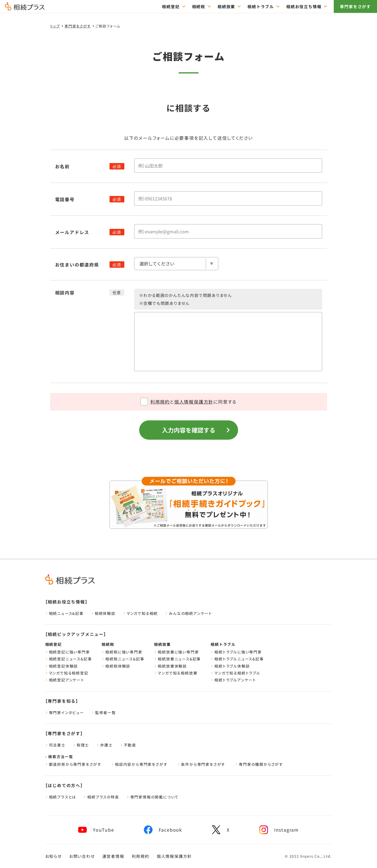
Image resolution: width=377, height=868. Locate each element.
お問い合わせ (82, 856)
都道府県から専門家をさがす (73, 764)
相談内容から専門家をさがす (139, 764)
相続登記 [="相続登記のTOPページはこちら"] (171, 6)
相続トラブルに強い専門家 (236, 652)
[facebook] (163, 830)
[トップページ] (25, 8)
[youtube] (96, 830)
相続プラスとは (61, 797)
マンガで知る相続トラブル (235, 673)
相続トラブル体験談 (230, 666)
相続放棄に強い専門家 (176, 652)
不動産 (128, 745)
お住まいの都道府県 (77, 265)
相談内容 (65, 292)
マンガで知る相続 (140, 613)
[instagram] (279, 830)
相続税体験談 (116, 666)
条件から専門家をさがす (201, 764)
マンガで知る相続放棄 (176, 673)
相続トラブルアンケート (233, 680)
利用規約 (160, 402)
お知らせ (54, 856)
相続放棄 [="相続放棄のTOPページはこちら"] (226, 6)
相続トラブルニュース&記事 (237, 659)
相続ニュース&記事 (64, 613)
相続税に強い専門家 (122, 652)
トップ (55, 26)
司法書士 (55, 745)
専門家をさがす (355, 6)
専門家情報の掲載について (153, 797)
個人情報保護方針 (194, 402)
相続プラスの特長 (101, 797)
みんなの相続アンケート (189, 613)
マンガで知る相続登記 (67, 673)
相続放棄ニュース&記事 (177, 659)
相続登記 (54, 644)
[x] (221, 830)
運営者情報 (113, 856)
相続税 (108, 644)
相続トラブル (223, 644)
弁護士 (104, 745)
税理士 (81, 745)
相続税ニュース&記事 (123, 659)
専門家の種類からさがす (259, 764)
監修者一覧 (104, 712)
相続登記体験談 (62, 666)
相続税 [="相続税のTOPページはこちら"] (199, 6)
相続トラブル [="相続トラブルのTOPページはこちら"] (261, 6)
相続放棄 (162, 644)
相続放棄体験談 (170, 666)
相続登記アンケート (65, 680)
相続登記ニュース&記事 (69, 659)
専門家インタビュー (65, 712)
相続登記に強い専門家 (68, 652)
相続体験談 (103, 613)
